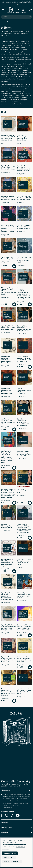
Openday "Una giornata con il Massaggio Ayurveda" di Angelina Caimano (24, 328)
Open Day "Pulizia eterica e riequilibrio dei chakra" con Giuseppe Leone (8, 138)
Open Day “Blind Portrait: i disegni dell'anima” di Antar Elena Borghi (24, 453)
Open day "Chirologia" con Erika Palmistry (7, 526)
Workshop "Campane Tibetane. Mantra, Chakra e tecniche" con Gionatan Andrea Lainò (8, 291)
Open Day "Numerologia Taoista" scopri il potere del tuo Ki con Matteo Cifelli (24, 422)
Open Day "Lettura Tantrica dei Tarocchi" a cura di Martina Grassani (23, 168)
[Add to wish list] (14, 119)
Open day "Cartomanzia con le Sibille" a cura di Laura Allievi (24, 391)
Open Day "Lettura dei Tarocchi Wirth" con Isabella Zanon (24, 198)
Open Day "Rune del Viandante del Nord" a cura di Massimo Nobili (24, 260)
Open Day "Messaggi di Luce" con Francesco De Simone (8, 167)
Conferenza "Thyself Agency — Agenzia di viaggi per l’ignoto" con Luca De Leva (24, 627)
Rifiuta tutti (9, 857)
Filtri (3, 112)
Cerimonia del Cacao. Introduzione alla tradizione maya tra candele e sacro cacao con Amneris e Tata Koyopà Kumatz (8, 493)
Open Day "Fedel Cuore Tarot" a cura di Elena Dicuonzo (8, 328)
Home (3, 22)
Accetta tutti (10, 853)
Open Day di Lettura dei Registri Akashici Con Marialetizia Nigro (24, 562)
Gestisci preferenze (12, 861)
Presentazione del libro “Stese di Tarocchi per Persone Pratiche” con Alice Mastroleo (8, 692)
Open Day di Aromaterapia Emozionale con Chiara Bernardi (23, 138)
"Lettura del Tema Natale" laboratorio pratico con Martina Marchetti (24, 659)
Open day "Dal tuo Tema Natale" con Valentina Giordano (24, 227)
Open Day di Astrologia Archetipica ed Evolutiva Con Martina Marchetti (8, 360)
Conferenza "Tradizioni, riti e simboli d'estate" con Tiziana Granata (8, 421)
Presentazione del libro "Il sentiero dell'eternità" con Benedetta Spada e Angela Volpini (7, 562)
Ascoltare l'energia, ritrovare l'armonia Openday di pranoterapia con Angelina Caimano (8, 228)
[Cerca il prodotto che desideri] (15, 17)
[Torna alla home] (17, 10)
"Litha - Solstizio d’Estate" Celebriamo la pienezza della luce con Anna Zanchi (24, 359)
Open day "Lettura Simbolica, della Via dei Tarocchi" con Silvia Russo (8, 659)
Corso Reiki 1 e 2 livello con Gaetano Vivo (24, 491)
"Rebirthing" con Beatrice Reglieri (7, 258)
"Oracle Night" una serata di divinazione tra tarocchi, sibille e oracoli (24, 595)
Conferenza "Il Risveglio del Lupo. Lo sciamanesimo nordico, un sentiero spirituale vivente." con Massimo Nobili (24, 528)
